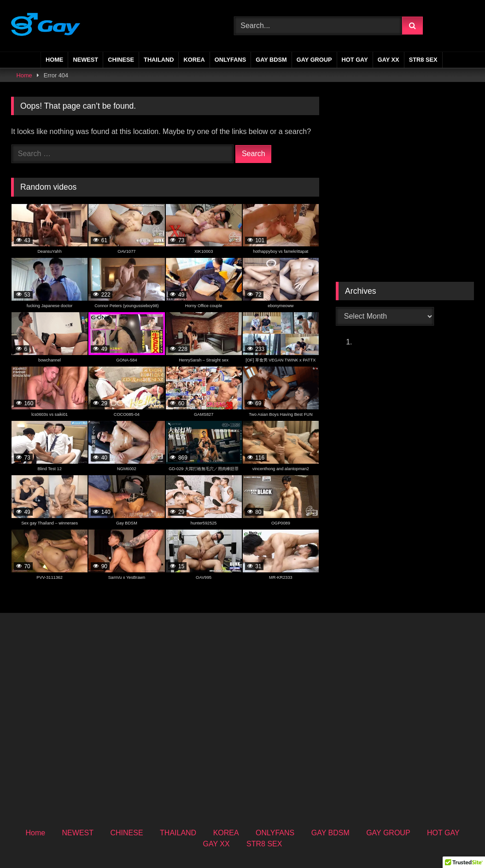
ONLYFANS (231, 60)
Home (54, 60)
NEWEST (85, 60)
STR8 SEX (423, 60)
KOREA (194, 60)
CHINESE (121, 60)
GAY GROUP (314, 60)
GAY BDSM (271, 60)
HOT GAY (355, 60)
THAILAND (159, 60)
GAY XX (389, 60)
